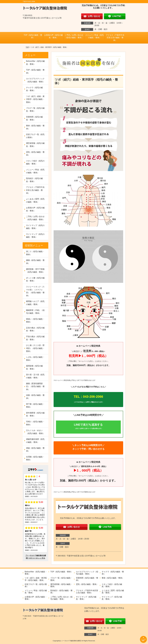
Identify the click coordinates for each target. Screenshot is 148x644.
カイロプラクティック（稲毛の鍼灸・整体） (35, 80)
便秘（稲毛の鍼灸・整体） (35, 450)
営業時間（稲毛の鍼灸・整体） (34, 118)
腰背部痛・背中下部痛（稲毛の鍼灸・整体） (35, 271)
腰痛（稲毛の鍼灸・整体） (35, 262)
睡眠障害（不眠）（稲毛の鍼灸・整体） (35, 312)
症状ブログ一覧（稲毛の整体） (35, 136)
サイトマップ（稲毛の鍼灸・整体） (35, 227)
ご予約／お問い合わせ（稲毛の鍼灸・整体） (74, 36)
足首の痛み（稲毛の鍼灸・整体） (35, 329)
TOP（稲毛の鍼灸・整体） (33, 36)
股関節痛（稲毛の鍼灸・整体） (34, 367)
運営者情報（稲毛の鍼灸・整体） (35, 145)
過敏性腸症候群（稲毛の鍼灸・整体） (35, 441)
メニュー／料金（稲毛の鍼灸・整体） (95, 36)
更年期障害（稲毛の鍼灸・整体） (35, 414)
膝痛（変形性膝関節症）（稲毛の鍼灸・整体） (35, 386)
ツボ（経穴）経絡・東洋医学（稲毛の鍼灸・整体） (35, 99)
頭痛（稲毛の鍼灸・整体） (35, 397)
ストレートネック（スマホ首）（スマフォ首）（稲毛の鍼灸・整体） (35, 291)
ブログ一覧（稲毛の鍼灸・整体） (35, 110)
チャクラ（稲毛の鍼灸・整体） (34, 89)
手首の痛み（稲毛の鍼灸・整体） (35, 338)
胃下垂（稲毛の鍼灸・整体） (35, 406)
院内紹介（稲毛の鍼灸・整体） (34, 180)
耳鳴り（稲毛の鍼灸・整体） (35, 423)
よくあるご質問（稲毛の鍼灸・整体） (35, 200)
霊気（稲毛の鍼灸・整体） (35, 154)
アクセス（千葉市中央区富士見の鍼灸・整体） (115, 38)
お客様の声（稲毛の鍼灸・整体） (53, 36)
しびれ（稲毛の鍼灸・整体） (35, 359)
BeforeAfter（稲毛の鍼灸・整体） (35, 63)
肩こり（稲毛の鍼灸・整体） (35, 253)
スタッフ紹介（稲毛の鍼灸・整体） (35, 162)
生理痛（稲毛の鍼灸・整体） (35, 458)
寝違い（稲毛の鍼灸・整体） (35, 320)
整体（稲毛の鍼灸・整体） (35, 127)
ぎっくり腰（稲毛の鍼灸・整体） (35, 279)
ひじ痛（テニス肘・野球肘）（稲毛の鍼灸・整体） (35, 348)
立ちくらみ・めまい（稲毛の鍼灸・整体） (35, 432)
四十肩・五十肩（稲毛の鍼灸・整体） (35, 376)
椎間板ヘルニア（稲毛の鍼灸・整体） (35, 303)
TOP (27, 47)
